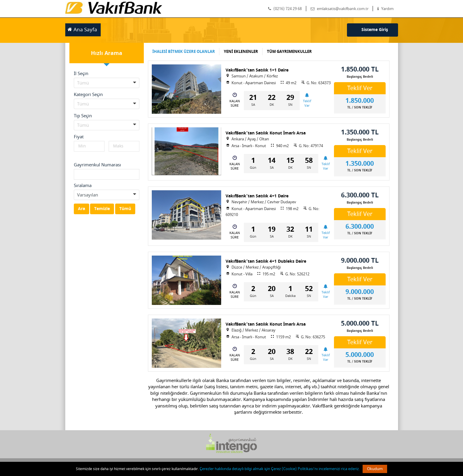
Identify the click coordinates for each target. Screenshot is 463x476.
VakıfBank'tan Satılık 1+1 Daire (257, 70)
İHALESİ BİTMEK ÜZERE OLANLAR (184, 52)
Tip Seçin (83, 116)
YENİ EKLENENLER (241, 52)
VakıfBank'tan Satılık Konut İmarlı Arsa (266, 133)
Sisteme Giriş (375, 30)
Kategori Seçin (88, 95)
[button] (107, 83)
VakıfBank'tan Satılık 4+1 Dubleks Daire (266, 261)
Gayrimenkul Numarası (97, 165)
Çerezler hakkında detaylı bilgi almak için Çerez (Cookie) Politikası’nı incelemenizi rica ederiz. (280, 469)
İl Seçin (81, 74)
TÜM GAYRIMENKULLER (289, 52)
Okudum (375, 469)
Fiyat (79, 137)
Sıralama (83, 186)
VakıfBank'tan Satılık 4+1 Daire (257, 196)
